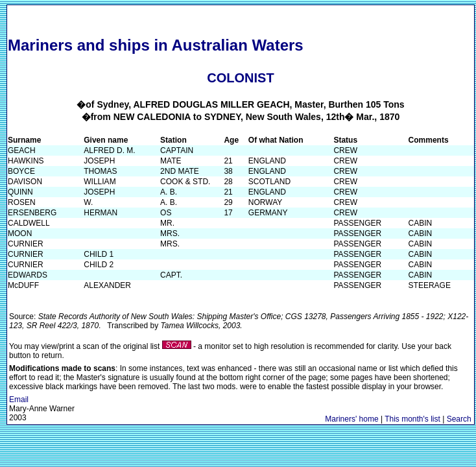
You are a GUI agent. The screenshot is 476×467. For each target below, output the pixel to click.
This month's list (412, 419)
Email (19, 400)
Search (459, 419)
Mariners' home (351, 419)
